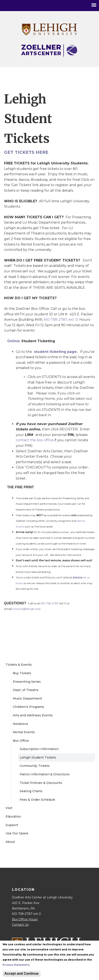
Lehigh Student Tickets (38, 757)
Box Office (21, 741)
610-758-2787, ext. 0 (61, 320)
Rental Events (24, 732)
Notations (20, 724)
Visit (9, 808)
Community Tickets (35, 766)
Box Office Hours (25, 919)
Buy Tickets (22, 673)
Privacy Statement (16, 965)
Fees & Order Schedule (37, 800)
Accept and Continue (22, 974)
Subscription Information (39, 749)
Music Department (27, 698)
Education (13, 816)
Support (12, 825)
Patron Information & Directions (45, 774)
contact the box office (35, 440)
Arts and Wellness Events (33, 715)
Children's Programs (28, 707)
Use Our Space (17, 833)
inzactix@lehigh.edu (26, 609)
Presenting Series (27, 682)
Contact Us (20, 925)
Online (13, 341)
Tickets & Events (19, 665)
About (10, 842)
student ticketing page (55, 352)
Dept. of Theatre (26, 690)
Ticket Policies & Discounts (41, 783)
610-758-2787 (49, 603)
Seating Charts (31, 791)
